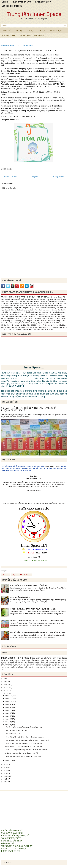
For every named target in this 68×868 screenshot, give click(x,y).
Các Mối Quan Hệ (36, 662)
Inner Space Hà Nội (53, 466)
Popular (6, 575)
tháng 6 (8, 713)
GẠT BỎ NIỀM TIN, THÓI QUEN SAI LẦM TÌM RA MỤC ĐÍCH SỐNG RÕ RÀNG (38, 633)
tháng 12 (9, 696)
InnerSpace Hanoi (8, 46)
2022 (6, 690)
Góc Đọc (42, 31)
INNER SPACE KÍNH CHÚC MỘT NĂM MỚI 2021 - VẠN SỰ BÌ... (27, 740)
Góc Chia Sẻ (39, 35)
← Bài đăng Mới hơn (9, 177)
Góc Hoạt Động (56, 31)
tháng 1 (8, 760)
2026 (6, 679)
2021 (6, 693)
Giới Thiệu (19, 31)
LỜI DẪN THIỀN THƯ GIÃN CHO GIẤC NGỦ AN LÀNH (24, 727)
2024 (6, 685)
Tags (14, 575)
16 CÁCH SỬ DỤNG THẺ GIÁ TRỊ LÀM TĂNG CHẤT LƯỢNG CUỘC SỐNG (29, 409)
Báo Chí (64, 660)
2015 (6, 779)
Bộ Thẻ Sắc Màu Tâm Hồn (21, 662)
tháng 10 (9, 701)
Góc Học (30, 31)
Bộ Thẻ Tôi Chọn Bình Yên (59, 664)
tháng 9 (8, 704)
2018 (6, 770)
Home (4, 41)
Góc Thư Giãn (25, 35)
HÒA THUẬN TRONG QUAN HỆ (37, 668)
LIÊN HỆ (5, 2)
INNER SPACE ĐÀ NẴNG (22, 2)
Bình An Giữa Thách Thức (25, 664)
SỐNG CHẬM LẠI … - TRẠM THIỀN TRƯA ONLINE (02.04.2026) (33, 609)
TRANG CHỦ (7, 31)
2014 (6, 782)
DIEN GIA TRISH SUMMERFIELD (14, 660)
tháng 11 (9, 699)
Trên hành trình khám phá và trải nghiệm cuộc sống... (24, 756)
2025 (6, 682)
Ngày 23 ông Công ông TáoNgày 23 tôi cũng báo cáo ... (24, 743)
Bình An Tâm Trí (7, 662)
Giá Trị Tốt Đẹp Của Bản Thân (52, 666)
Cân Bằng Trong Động (21, 666)
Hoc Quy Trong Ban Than (20, 668)
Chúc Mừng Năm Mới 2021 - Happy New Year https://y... (25, 737)
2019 (6, 767)
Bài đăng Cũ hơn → (59, 177)
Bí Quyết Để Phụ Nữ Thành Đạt (42, 664)
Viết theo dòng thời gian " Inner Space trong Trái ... (22, 753)
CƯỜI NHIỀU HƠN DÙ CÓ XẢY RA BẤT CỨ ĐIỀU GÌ (29, 585)
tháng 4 (8, 719)
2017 (6, 773)
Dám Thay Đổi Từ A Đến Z (35, 666)
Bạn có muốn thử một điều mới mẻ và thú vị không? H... (24, 746)
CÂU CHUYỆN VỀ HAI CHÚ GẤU (16, 730)
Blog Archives (25, 575)
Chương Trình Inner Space (55, 658)
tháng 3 (8, 722)
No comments (28, 46)
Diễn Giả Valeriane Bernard (51, 662)
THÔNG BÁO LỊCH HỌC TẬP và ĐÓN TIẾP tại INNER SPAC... (27, 750)
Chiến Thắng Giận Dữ (34, 658)
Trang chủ (34, 177)
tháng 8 (8, 707)
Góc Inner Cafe (9, 35)
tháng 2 (8, 725)
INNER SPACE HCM (43, 2)
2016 (6, 776)
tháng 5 (8, 716)
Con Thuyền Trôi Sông (8, 666)
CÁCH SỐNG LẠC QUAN (36, 660)
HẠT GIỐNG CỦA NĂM (13, 734)
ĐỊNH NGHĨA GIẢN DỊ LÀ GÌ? (21, 597)
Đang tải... (5, 571)
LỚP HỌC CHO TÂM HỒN (12, 6)
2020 (6, 764)
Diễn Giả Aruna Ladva (53, 660)
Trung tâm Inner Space (34, 14)
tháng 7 (8, 710)
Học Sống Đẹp (50, 668)
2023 (6, 688)
